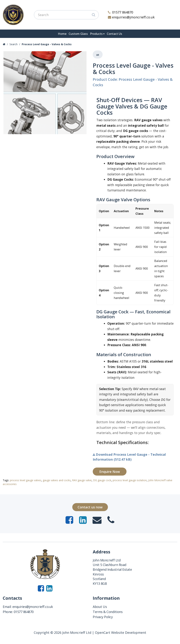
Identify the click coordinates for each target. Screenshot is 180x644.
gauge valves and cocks (57, 480)
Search (14, 44)
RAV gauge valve (82, 480)
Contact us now (90, 507)
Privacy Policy (103, 617)
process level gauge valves (26, 480)
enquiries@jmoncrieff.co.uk (131, 17)
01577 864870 (120, 12)
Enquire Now (110, 472)
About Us (100, 607)
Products (96, 34)
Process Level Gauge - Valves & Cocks (47, 44)
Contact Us (114, 34)
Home (62, 34)
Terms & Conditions (108, 612)
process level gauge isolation (130, 480)
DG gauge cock (102, 480)
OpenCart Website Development (121, 633)
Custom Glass (78, 34)
